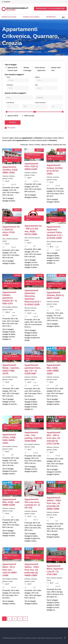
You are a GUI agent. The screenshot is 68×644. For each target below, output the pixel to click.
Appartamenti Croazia (19, 52)
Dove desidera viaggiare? (14, 75)
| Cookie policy (40, 638)
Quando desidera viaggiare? (15, 93)
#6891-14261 (10, 170)
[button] (18, 80)
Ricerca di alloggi (9, 17)
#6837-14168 (55, 295)
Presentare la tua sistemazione (50, 9)
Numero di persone (40, 103)
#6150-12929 (55, 232)
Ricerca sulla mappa (31, 17)
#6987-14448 (10, 570)
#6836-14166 (31, 166)
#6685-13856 (54, 503)
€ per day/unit (10, 103)
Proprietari (6, 2)
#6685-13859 (32, 570)
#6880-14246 (11, 502)
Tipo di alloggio (11, 65)
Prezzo (31, 145)
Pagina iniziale (6, 52)
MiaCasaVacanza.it (17, 9)
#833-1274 (10, 298)
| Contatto (33, 638)
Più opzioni (10, 128)
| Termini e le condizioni (24, 638)
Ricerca (13, 122)
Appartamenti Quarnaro (35, 52)
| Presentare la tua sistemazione (54, 638)
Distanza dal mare (59, 145)
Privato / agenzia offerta (43, 145)
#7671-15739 (54, 438)
